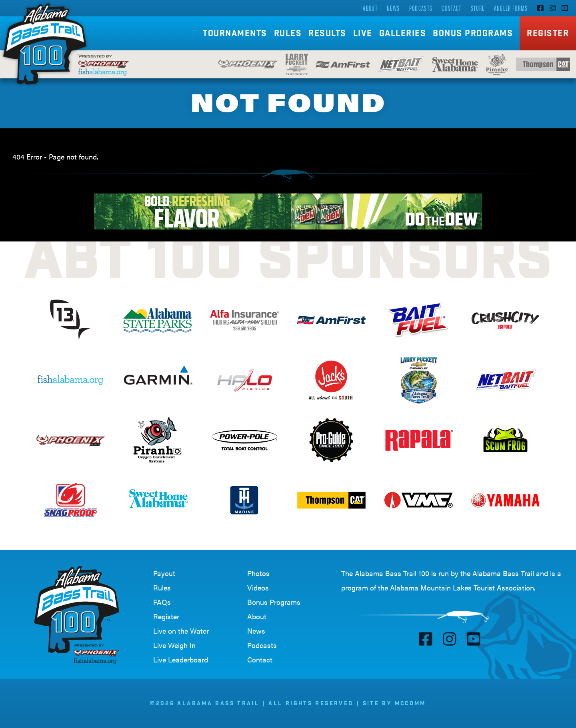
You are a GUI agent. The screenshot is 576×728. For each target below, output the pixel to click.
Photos (258, 573)
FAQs (162, 602)
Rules (288, 34)
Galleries (403, 34)
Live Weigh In (174, 645)
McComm (410, 704)
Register (548, 34)
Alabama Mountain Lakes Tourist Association (462, 587)
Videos (258, 587)
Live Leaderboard (181, 659)
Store (478, 8)
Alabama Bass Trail (503, 573)
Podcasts (421, 8)
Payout (164, 573)
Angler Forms (511, 8)
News (393, 8)
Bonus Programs (473, 34)
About (370, 8)
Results (327, 34)
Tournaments (235, 34)
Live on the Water (181, 631)
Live (363, 34)
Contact (451, 8)
